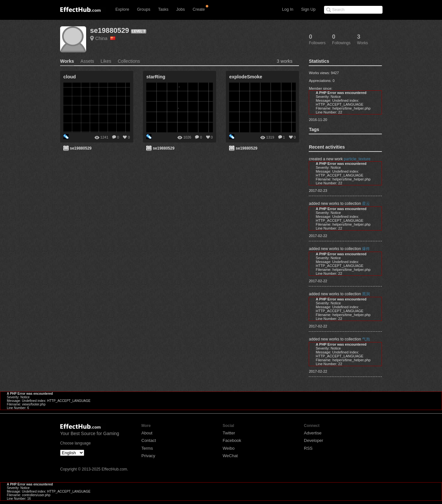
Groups (143, 9)
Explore (122, 9)
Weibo (229, 448)
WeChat (230, 456)
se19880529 (110, 30)
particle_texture (357, 159)
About (147, 433)
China (105, 38)
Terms (147, 448)
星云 (366, 204)
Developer (313, 440)
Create (199, 9)
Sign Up (308, 9)
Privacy (148, 456)
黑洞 (366, 294)
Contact (149, 440)
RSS (308, 448)
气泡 (366, 339)
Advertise (313, 433)
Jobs (180, 9)
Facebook (232, 440)
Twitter (229, 433)
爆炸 (366, 249)
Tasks (163, 9)
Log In (288, 9)
